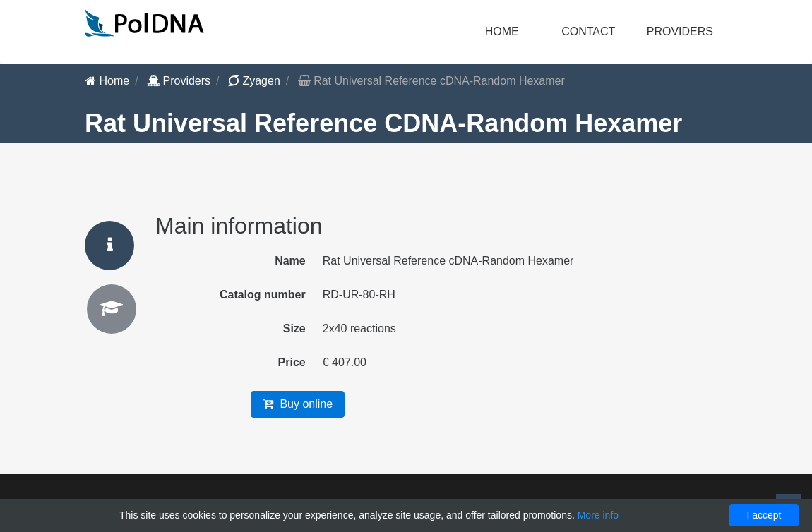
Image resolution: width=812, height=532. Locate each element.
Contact (588, 31)
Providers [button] (680, 31)
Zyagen (254, 81)
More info (598, 515)
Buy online (298, 404)
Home (502, 31)
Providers (179, 81)
